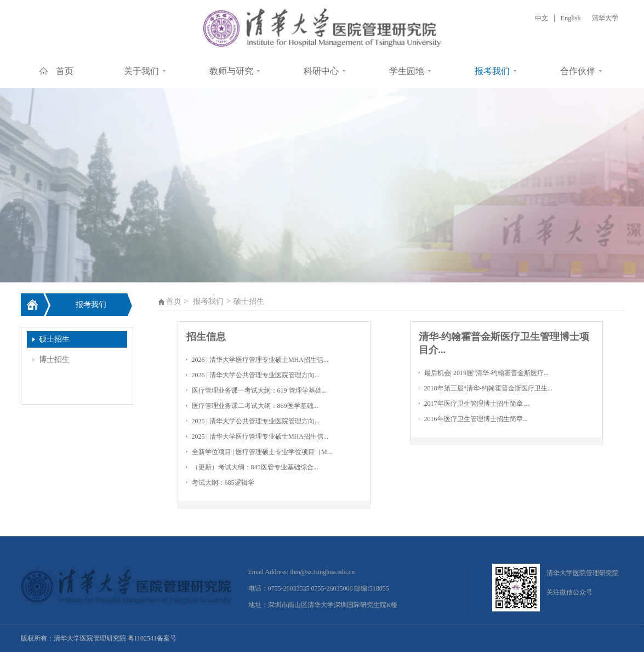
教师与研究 (231, 71)
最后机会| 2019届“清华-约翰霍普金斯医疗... (487, 373)
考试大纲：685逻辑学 (223, 483)
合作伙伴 (578, 71)
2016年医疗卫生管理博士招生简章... (476, 419)
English (571, 18)
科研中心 (321, 71)
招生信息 (206, 337)
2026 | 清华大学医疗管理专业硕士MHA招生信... (260, 360)
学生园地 (407, 71)
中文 (542, 18)
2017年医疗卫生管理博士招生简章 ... (477, 404)
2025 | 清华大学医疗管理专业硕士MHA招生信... (260, 436)
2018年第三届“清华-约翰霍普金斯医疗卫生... (488, 388)
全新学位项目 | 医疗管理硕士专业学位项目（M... (262, 452)
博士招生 (54, 359)
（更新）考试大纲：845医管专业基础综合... (255, 467)
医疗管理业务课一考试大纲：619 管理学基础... (259, 390)
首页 (65, 71)
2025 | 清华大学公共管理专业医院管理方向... (256, 421)
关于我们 (141, 71)
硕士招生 (54, 339)
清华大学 (605, 18)
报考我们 (492, 71)
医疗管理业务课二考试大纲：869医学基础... (255, 406)
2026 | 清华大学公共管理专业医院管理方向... (256, 375)
